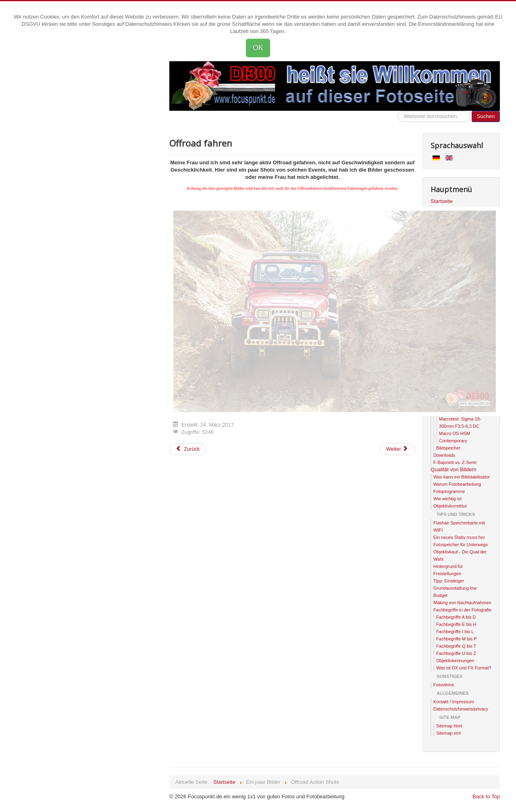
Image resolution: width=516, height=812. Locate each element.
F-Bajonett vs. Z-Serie (455, 462)
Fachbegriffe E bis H (456, 624)
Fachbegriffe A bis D (456, 617)
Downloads (444, 455)
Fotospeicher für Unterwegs (461, 545)
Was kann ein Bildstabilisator (462, 477)
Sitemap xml (448, 733)
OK (258, 48)
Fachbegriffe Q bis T (456, 646)
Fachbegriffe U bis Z (456, 653)
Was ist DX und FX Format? (464, 668)
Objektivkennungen (455, 661)
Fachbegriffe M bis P (457, 639)
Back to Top (486, 796)
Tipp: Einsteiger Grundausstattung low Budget (455, 588)
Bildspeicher (448, 448)
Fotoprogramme (449, 491)
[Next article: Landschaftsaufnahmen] (397, 449)
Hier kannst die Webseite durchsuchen (398, 111)
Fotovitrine (444, 685)
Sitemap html (449, 726)
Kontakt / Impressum (454, 702)
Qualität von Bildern (453, 469)
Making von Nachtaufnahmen (462, 603)
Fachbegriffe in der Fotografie (462, 610)
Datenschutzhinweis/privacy (461, 709)
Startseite (442, 201)
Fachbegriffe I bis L (455, 632)
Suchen (486, 116)
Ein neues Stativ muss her (459, 537)
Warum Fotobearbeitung (457, 484)
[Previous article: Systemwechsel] (188, 449)
